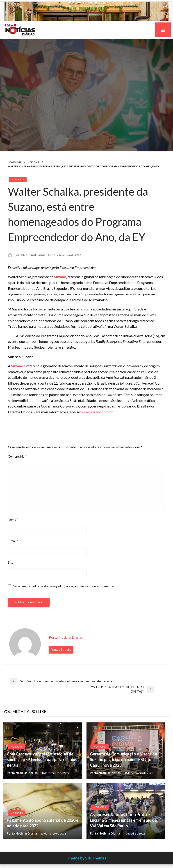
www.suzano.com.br (97, 412)
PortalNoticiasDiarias (30, 255)
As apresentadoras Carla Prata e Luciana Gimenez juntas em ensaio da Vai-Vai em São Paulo (123, 820)
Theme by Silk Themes (87, 858)
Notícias (33, 162)
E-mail (13, 541)
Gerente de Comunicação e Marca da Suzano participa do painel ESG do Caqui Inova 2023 (123, 759)
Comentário (17, 456)
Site (11, 562)
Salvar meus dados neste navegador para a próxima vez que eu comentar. (64, 586)
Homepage (15, 162)
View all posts (61, 650)
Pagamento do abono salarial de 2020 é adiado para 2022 (43, 823)
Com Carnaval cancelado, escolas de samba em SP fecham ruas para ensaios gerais (42, 759)
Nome (13, 519)
